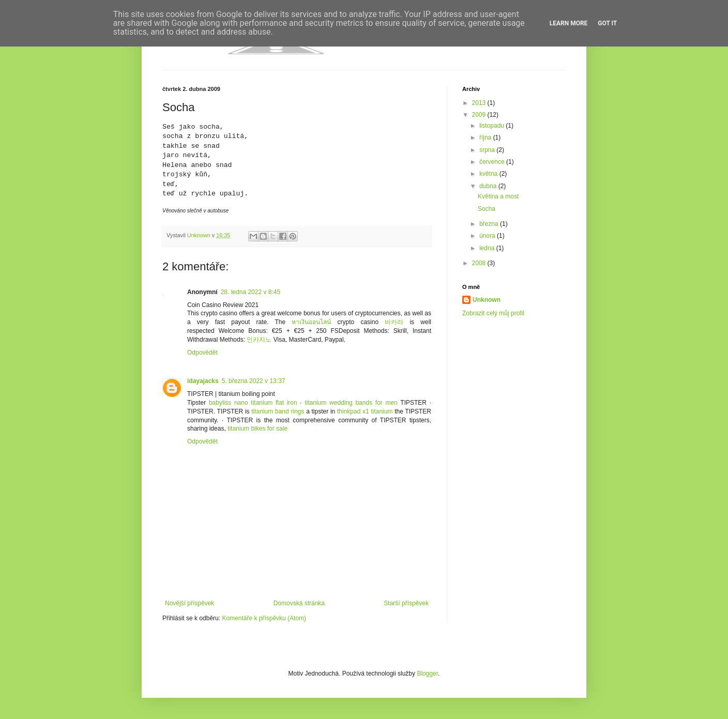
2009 (480, 115)
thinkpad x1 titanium (365, 411)
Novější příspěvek (189, 603)
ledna (488, 248)
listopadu (492, 126)
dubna (489, 186)
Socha (487, 209)
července (493, 162)
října (486, 137)
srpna (488, 150)
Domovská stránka (299, 603)
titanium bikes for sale (257, 429)
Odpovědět (202, 353)
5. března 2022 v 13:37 (254, 381)
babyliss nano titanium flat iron (253, 403)
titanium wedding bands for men (351, 403)
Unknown (487, 300)
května (489, 174)
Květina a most (498, 196)
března (490, 224)
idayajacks (203, 381)
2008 (480, 263)
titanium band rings (278, 411)
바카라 (394, 322)
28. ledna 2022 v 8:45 (251, 292)
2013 (480, 103)
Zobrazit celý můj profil (493, 313)
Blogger (427, 674)
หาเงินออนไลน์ (311, 322)
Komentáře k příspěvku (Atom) (264, 618)
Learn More (569, 23)
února (488, 236)
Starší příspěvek (406, 603)
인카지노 (259, 340)
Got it (607, 23)
